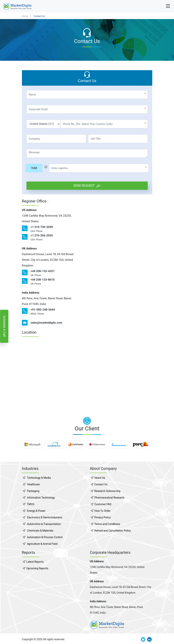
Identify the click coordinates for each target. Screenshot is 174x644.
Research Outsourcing (107, 491)
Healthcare (33, 484)
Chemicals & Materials (40, 531)
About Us (100, 478)
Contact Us (39, 16)
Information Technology (41, 498)
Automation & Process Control (45, 537)
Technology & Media (39, 478)
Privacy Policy (103, 517)
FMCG (31, 504)
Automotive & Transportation (44, 524)
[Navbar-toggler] (168, 6)
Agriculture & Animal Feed (42, 544)
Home (25, 16)
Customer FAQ (103, 504)
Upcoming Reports (37, 568)
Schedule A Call (4, 326)
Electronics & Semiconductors (45, 517)
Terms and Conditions (107, 524)
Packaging (33, 491)
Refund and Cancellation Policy (113, 531)
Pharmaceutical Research (109, 498)
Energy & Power (36, 511)
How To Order (102, 511)
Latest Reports (35, 562)
